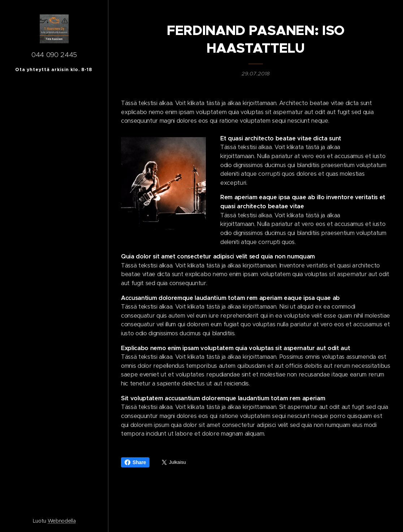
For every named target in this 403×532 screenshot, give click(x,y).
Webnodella (62, 521)
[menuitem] (54, 279)
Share (135, 462)
